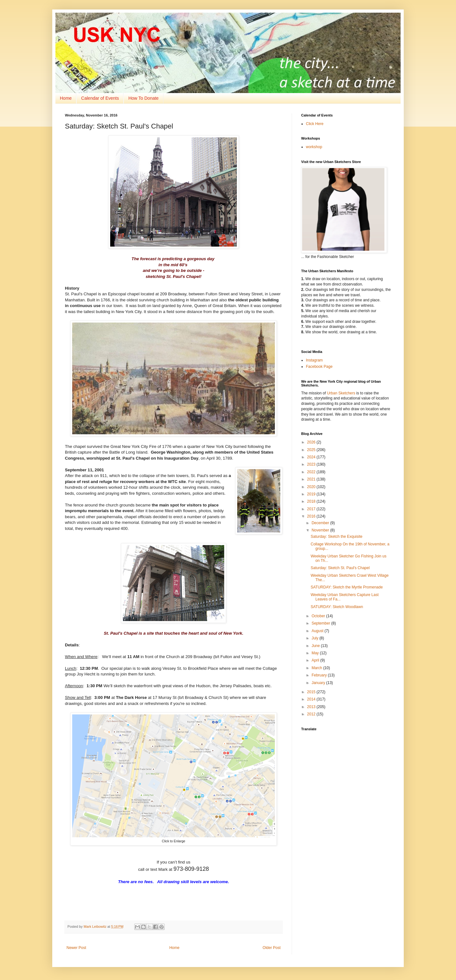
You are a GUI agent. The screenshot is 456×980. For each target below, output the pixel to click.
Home (66, 98)
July (316, 638)
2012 (312, 714)
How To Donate (143, 98)
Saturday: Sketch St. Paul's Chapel (340, 568)
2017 (312, 509)
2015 (312, 692)
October (319, 616)
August (318, 631)
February (320, 675)
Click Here (315, 124)
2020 (312, 487)
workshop (314, 147)
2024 (312, 457)
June (316, 646)
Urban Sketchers (341, 393)
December (321, 523)
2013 (312, 707)
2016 (312, 516)
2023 (312, 464)
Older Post (272, 948)
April (316, 660)
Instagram (314, 360)
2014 (312, 699)
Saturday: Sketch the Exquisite (336, 537)
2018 (312, 501)
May (316, 653)
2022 (312, 472)
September (321, 623)
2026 (312, 442)
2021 (312, 479)
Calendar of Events (100, 98)
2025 (312, 450)
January (319, 683)
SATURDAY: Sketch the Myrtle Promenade (347, 587)
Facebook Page (319, 367)
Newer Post (76, 948)
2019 (312, 494)
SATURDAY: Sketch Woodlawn (337, 607)
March (317, 668)
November (321, 530)
